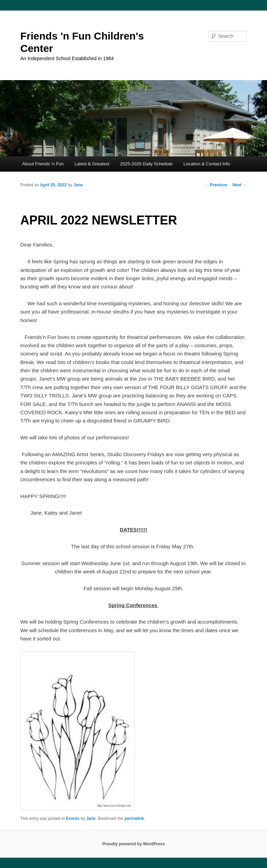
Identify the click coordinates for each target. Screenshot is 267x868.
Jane (78, 185)
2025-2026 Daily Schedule (146, 164)
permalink (134, 818)
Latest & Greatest (92, 164)
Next (240, 185)
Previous (216, 185)
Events (73, 818)
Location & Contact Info (207, 164)
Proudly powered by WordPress (133, 844)
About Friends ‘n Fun (43, 164)
